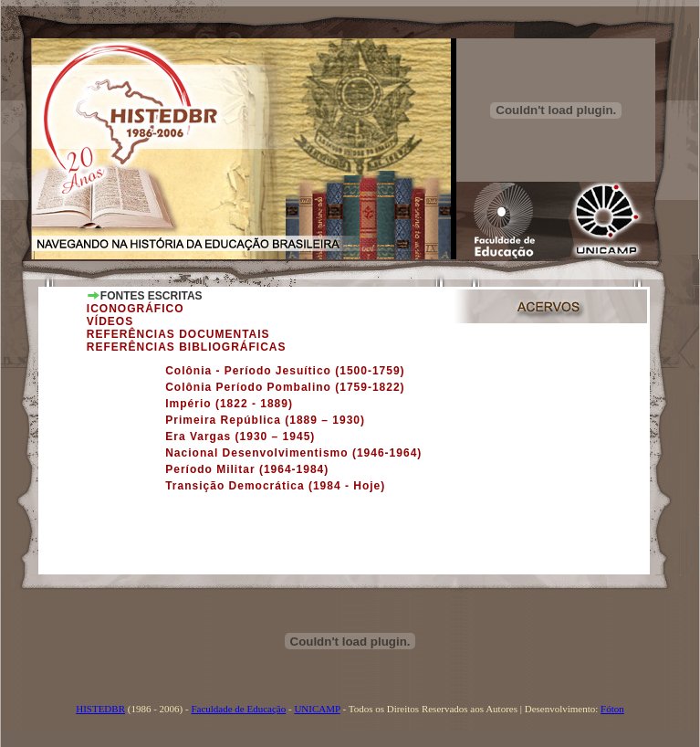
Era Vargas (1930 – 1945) (240, 437)
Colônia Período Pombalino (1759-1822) (285, 387)
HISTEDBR (100, 709)
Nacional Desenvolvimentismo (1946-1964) (293, 453)
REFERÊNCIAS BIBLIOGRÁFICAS (187, 347)
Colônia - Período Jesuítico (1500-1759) (285, 371)
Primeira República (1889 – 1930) (265, 420)
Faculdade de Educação (238, 709)
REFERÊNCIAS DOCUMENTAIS (178, 334)
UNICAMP (317, 709)
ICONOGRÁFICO (136, 309)
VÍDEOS (110, 321)
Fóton (612, 709)
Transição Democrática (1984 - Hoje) (275, 486)
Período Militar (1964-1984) (247, 469)
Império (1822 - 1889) (229, 404)
